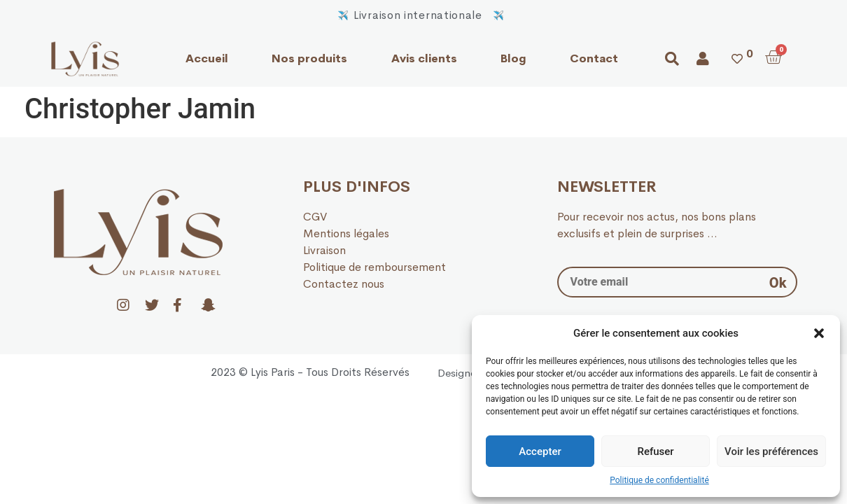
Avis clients (424, 58)
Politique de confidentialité (659, 480)
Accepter (540, 451)
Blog (513, 58)
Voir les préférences (771, 451)
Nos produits (309, 58)
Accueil (207, 58)
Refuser (655, 451)
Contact (594, 58)
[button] (819, 333)
